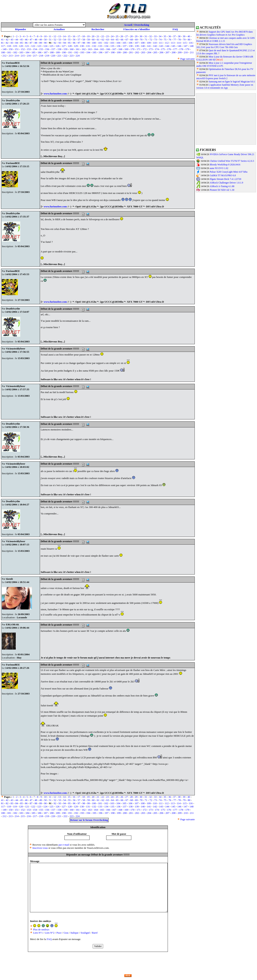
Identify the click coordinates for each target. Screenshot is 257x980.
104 (118, 43)
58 (84, 39)
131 (88, 46)
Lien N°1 (38, 933)
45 (21, 39)
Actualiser (59, 29)
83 (12, 43)
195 (94, 52)
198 (113, 52)
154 (35, 49)
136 (118, 46)
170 (133, 49)
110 (155, 43)
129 (76, 46)
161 (78, 49)
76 (170, 39)
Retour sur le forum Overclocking (89, 820)
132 (94, 46)
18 (83, 36)
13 (60, 36)
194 (88, 52)
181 (9, 52)
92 (55, 43)
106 (131, 43)
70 (141, 39)
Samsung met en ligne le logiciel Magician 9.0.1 (232, 82)
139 (137, 46)
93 (60, 43)
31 (146, 36)
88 (36, 43)
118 (9, 46)
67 (127, 39)
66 (122, 39)
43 (12, 39)
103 (112, 43)
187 (46, 52)
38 (179, 36)
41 (2, 39)
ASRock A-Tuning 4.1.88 (222, 186)
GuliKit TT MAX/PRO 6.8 (223, 175)
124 (45, 46)
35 (165, 36)
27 (127, 36)
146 (179, 46)
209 (180, 52)
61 (98, 39)
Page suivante (188, 59)
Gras (66, 933)
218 (41, 56)
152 (23, 49)
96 (74, 43)
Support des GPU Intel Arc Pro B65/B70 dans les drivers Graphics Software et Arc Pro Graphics (225, 33)
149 (5, 49)
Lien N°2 (50, 933)
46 (26, 39)
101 (100, 43)
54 (65, 39)
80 (189, 39)
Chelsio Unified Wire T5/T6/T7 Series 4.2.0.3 (232, 161)
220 (53, 56)
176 (169, 49)
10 (45, 36)
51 (50, 39)
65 (117, 39)
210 (186, 52)
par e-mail (64, 845)
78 (179, 39)
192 (76, 52)
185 (34, 52)
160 (71, 49)
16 (74, 36)
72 (151, 39)
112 (167, 43)
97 (79, 43)
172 (145, 49)
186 (40, 52)
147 (186, 46)
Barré (95, 933)
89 (41, 43)
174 (157, 49)
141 (149, 46)
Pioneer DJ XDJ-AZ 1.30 (222, 190)
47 (31, 39)
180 (3, 52)
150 (11, 49)
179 (187, 49)
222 (65, 56)
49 (41, 39)
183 (21, 52)
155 (41, 49)
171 (139, 49)
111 (161, 43)
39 (184, 36)
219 (47, 56)
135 (112, 46)
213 (11, 56)
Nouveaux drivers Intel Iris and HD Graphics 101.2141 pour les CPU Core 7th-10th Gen (224, 46)
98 (84, 43)
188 (52, 52)
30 (141, 36)
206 (161, 52)
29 (136, 36)
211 (192, 52)
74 (160, 39)
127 (64, 46)
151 (17, 49)
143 (161, 46)
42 (7, 39)
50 (45, 39)
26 (122, 36)
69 (136, 39)
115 (185, 43)
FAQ (175, 29)
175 (163, 49)
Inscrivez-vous (40, 848)
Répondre (21, 29)
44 (17, 39)
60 (93, 39)
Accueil (128, 25)
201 (131, 52)
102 (106, 43)
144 (167, 46)
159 (65, 49)
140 (143, 46)
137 (124, 46)
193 (82, 52)
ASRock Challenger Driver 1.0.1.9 (226, 183)
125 (51, 46)
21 (98, 36)
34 (160, 36)
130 (82, 46)
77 (175, 39)
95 (69, 43)
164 (96, 49)
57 (79, 39)
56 (74, 39)
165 (102, 49)
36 (170, 36)
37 (174, 36)
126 (58, 46)
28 (131, 36)
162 (84, 49)
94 (65, 43)
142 (155, 46)
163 (90, 49)
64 (112, 39)
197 (107, 52)
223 (71, 56)
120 (21, 46)
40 (189, 36)
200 (125, 52)
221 (59, 56)
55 (69, 39)
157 (53, 49)
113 (173, 43)
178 (181, 49)
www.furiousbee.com (55, 94)
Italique (74, 933)
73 (156, 39)
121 (27, 46)
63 (108, 39)
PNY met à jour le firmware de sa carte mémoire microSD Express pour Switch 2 (226, 77)
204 (149, 52)
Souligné (85, 933)
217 (35, 56)
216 (29, 56)
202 (137, 52)
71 (146, 39)
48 (36, 39)
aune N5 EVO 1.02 (219, 168)
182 (15, 52)
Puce (59, 933)
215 (23, 56)
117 (3, 46)
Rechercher (98, 29)
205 (155, 52)
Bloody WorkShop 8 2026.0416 (225, 165)
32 (150, 36)
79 (184, 39)
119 (15, 46)
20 (93, 36)
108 (143, 43)
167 (114, 49)
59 (88, 39)
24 (112, 36)
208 (174, 52)
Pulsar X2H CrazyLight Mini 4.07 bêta (229, 172)
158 (59, 49)
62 (103, 39)
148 (192, 46)
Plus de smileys (41, 929)
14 (64, 36)
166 (108, 49)
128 (70, 46)
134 (106, 46)
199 (119, 52)
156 (47, 49)
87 (31, 43)
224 (78, 56)
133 (100, 46)
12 (55, 36)
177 (175, 49)
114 (179, 43)
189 (58, 52)
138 (131, 46)
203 (143, 52)
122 (33, 46)
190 (64, 52)
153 (29, 49)
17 (79, 36)
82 (7, 43)
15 (69, 36)
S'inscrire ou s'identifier (136, 29)
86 (26, 43)
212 (5, 56)
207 (167, 52)
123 (39, 46)
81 (2, 43)
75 (165, 39)
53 (60, 39)
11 (50, 36)
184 (27, 52)
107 (137, 43)
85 (21, 43)
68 (132, 39)
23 (107, 36)
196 (101, 52)
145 (173, 46)
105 (124, 43)
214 (17, 56)
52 (55, 39)
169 (126, 49)
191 (70, 52)
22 (103, 36)
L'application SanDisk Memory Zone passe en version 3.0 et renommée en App (225, 86)
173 (151, 49)
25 (117, 36)
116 (191, 43)
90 (45, 43)
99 (88, 43)
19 (88, 36)
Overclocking (142, 25)
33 (155, 36)
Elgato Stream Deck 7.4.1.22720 (226, 179)
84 (17, 43)
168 (120, 49)
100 (94, 43)
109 (149, 43)
